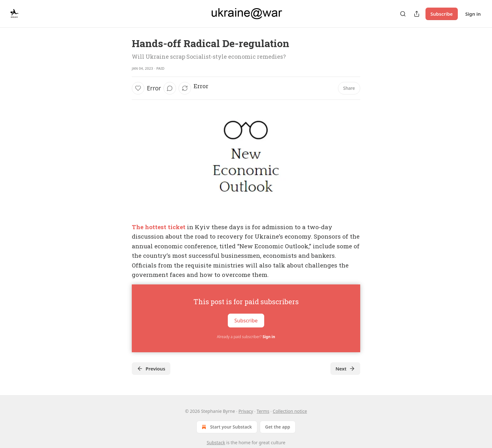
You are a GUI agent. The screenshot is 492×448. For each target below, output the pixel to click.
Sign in (473, 14)
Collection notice (290, 411)
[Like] (138, 88)
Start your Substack (226, 427)
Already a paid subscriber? (246, 337)
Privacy (246, 411)
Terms (263, 411)
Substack (216, 443)
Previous (151, 369)
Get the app (278, 427)
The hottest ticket (159, 227)
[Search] (403, 14)
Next (345, 369)
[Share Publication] (417, 14)
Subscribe (442, 14)
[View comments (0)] (170, 88)
